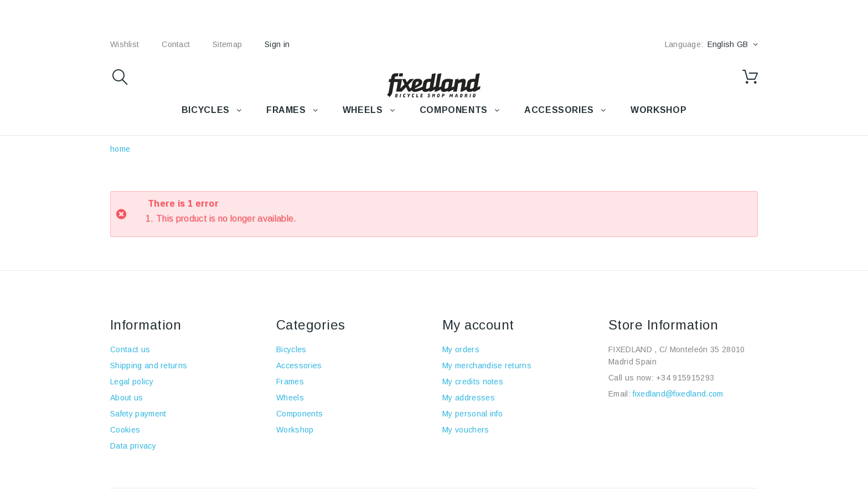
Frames (290, 382)
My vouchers (466, 430)
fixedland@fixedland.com (678, 394)
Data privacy (133, 446)
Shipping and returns (149, 366)
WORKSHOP (658, 110)
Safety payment (138, 414)
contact (176, 44)
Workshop (295, 430)
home (120, 149)
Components (299, 414)
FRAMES (286, 110)
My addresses (469, 398)
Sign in (277, 44)
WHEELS (363, 110)
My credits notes (473, 382)
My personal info (472, 414)
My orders (461, 349)
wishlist (125, 44)
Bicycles (291, 349)
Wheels (290, 398)
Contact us (130, 349)
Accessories (559, 110)
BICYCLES (206, 110)
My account (478, 325)
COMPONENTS (454, 110)
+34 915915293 (685, 378)
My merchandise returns (487, 366)
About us (127, 398)
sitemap (227, 44)
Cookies (125, 430)
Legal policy (132, 382)
